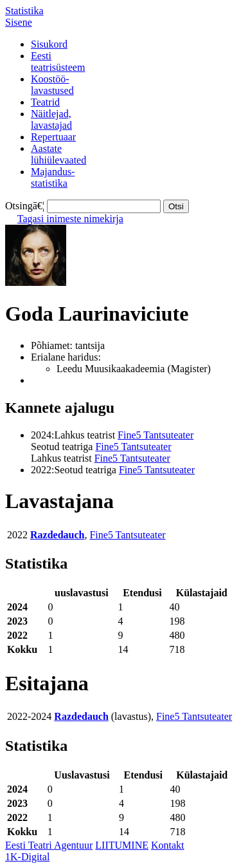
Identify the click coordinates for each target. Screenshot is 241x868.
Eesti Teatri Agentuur (49, 845)
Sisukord (49, 44)
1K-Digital (27, 857)
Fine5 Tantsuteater (156, 435)
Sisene (19, 22)
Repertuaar (53, 137)
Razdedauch (57, 535)
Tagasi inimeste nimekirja (70, 219)
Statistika (24, 11)
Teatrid (45, 102)
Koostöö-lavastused (52, 85)
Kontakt (168, 845)
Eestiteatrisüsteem (58, 61)
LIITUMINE (122, 845)
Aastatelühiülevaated (58, 154)
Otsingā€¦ (25, 206)
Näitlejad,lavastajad (51, 119)
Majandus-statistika (53, 177)
